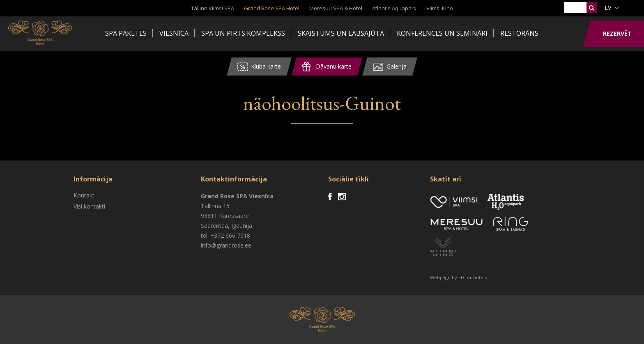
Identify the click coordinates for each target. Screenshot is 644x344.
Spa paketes (126, 33)
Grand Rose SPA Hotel (272, 8)
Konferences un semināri (442, 33)
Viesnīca (174, 33)
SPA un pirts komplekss (243, 33)
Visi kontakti (89, 206)
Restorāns (519, 33)
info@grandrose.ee (226, 245)
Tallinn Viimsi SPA (213, 8)
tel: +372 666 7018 (225, 235)
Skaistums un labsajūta (341, 33)
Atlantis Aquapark (394, 8)
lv (608, 8)
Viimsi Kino (440, 8)
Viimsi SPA (41, 33)
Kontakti (85, 195)
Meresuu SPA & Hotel (336, 8)
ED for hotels (473, 277)
